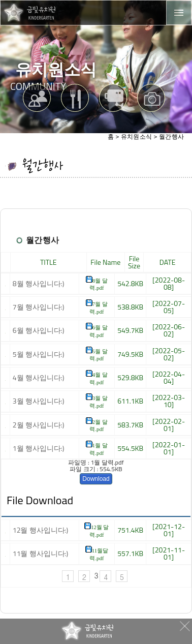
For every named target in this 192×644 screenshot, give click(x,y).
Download (96, 479)
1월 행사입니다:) (39, 448)
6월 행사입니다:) (39, 330)
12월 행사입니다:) (41, 530)
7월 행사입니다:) (39, 307)
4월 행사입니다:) (39, 377)
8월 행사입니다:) (39, 283)
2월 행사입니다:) (39, 425)
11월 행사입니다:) (41, 553)
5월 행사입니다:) (39, 354)
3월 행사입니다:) (39, 401)
